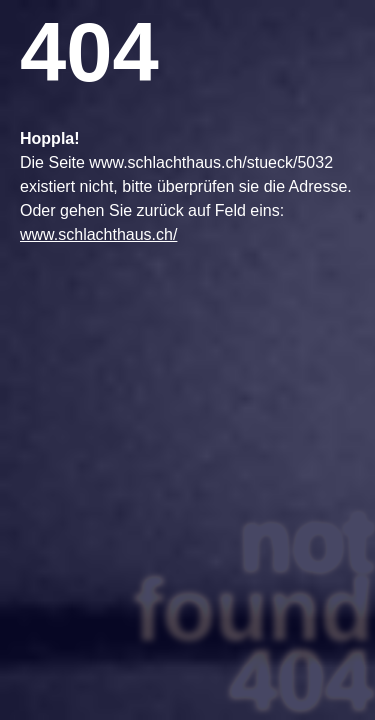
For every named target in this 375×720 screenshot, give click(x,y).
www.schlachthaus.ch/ (98, 234)
